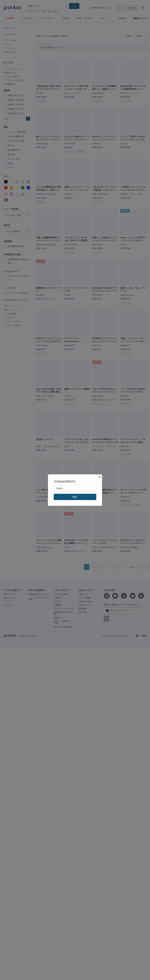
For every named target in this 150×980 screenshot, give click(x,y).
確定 (75, 497)
